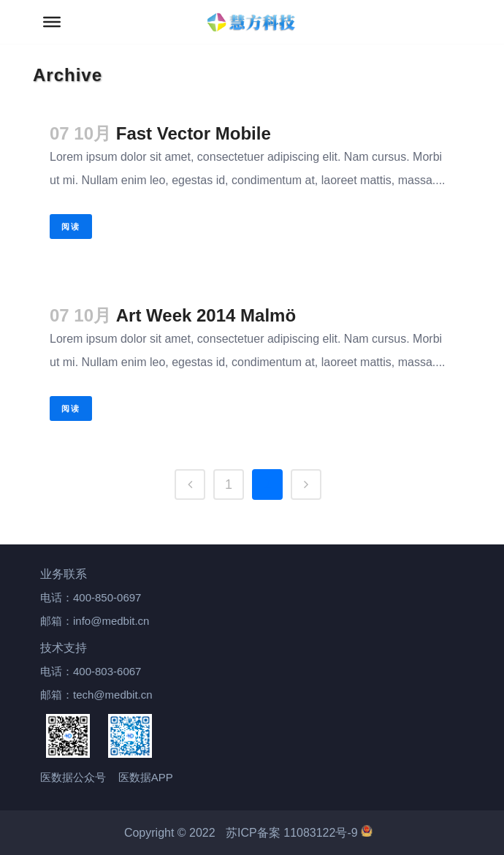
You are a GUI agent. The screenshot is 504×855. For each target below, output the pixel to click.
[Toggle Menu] (52, 22)
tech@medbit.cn (113, 695)
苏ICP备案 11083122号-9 (299, 833)
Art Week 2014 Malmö (206, 315)
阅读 (71, 227)
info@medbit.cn (111, 621)
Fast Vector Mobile (194, 133)
